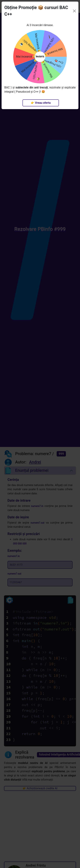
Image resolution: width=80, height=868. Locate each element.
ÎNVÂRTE (40, 52)
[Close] (74, 6)
